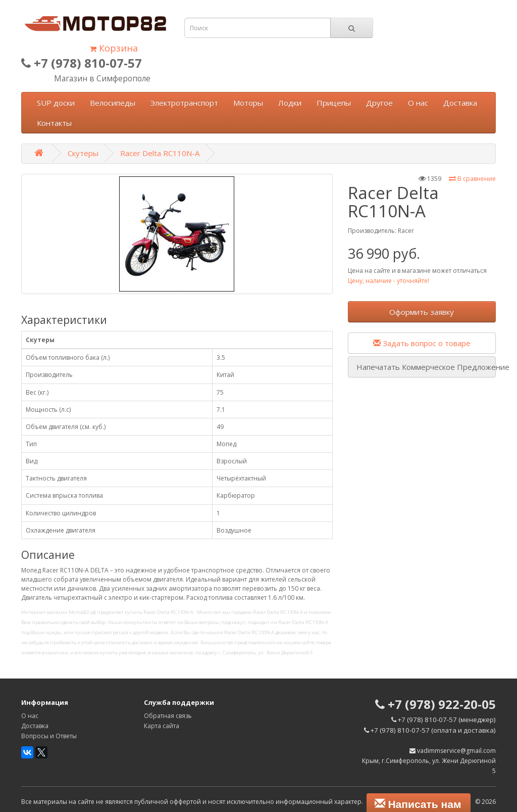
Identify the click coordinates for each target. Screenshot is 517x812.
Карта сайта (162, 726)
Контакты (54, 123)
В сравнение (472, 179)
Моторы (248, 103)
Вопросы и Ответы (49, 736)
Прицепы (334, 103)
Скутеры (83, 153)
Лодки (290, 103)
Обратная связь (168, 716)
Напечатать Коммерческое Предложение (426, 367)
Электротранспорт (184, 103)
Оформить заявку (422, 312)
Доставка (460, 103)
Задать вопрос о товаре (422, 343)
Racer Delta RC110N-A (160, 153)
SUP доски (56, 103)
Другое (379, 103)
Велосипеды (113, 103)
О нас (418, 103)
